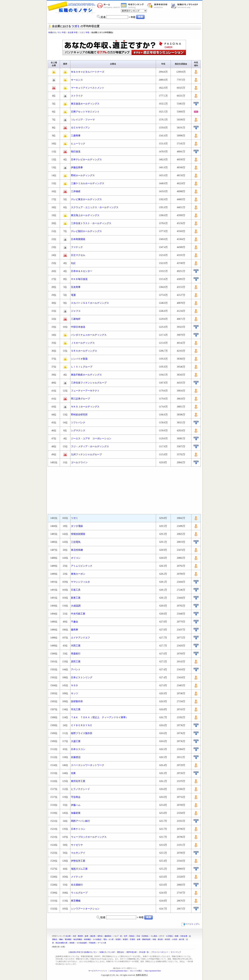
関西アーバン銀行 (80, 821)
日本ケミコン (78, 829)
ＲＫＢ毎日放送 (79, 279)
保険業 (72, 943)
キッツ (75, 693)
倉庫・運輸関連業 (144, 939)
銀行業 (182, 939)
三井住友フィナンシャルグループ (89, 383)
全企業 (68, 936)
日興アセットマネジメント (85, 112)
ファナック (77, 247)
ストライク (77, 96)
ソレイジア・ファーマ (83, 120)
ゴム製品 (154, 936)
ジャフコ (76, 311)
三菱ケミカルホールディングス (88, 183)
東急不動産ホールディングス (86, 375)
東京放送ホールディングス (85, 104)
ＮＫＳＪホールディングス (85, 407)
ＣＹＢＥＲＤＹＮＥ (82, 725)
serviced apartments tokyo (119, 971)
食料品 (100, 936)
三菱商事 (76, 136)
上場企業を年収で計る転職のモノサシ (83, 952)
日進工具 (76, 590)
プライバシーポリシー (160, 952)
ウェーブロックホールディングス (89, 837)
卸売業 (167, 939)
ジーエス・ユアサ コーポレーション (91, 439)
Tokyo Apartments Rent (153, 971)
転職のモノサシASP (185, 6)
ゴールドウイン (79, 462)
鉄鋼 (177, 936)
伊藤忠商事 (77, 167)
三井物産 (76, 191)
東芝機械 (76, 901)
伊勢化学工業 (78, 861)
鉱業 (87, 936)
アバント (76, 670)
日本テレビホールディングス (86, 160)
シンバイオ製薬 (79, 359)
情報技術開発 (78, 534)
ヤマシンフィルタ (80, 582)
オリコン (76, 558)
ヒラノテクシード (80, 789)
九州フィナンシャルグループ (86, 454)
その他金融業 (82, 943)
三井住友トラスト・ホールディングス (91, 223)
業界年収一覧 (133, 6)
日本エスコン (78, 749)
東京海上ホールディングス (85, 215)
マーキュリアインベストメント (88, 88)
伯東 (73, 773)
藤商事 (75, 630)
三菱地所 (76, 319)
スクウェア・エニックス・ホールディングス (95, 207)
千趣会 (75, 622)
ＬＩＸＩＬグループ (82, 367)
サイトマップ (176, 952)
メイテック (77, 877)
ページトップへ (191, 924)
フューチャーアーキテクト (85, 391)
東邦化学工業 (78, 781)
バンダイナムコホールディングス (89, 335)
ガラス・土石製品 (166, 936)
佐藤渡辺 (76, 757)
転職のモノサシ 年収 (57, 32)
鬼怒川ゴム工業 (79, 869)
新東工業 (76, 598)
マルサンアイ (78, 853)
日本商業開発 (78, 239)
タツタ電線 (77, 526)
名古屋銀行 (77, 885)
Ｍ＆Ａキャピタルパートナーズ (88, 72)
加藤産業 (76, 813)
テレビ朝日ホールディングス (86, 231)
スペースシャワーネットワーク (88, 765)
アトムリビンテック (82, 566)
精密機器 (87, 939)
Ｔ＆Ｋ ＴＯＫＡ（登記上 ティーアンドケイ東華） (99, 717)
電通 (73, 295)
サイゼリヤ (77, 845)
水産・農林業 (78, 936)
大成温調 (76, 606)
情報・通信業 (158, 939)
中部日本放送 (78, 327)
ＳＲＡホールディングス (84, 351)
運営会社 (121, 952)
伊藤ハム (76, 805)
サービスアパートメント (98, 971)
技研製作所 (77, 701)
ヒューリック (78, 144)
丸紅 (73, 263)
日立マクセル (78, 255)
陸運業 (118, 939)
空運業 (132, 939)
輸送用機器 (78, 939)
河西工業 (76, 646)
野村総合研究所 (79, 415)
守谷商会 (76, 797)
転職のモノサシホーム (109, 6)
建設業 (93, 936)
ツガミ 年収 (84, 32)
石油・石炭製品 (142, 936)
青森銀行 (76, 654)
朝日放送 (76, 152)
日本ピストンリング (82, 678)
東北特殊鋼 (77, 550)
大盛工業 (76, 741)
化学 (126, 936)
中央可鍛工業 (78, 614)
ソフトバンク (78, 423)
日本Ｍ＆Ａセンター (82, 271)
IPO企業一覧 (144, 952)
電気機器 (68, 939)
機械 (61, 939)
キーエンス (77, 80)
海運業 (125, 939)
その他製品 (97, 939)
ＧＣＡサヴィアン (80, 128)
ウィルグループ (79, 893)
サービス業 (102, 943)
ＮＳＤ (75, 685)
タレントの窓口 (136, 971)
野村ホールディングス (83, 175)
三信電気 (76, 542)
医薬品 (132, 936)
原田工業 (76, 662)
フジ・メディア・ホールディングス (90, 446)
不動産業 (92, 943)
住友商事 (76, 287)
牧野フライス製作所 (82, 733)
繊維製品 (108, 936)
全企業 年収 (73, 32)
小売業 (174, 939)
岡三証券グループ (80, 399)
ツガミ (76, 26)
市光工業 (76, 709)
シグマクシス (78, 431)
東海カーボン (78, 574)
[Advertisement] (125, 37)
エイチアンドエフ (80, 638)
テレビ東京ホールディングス (86, 199)
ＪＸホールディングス (83, 343)
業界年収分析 (159, 6)
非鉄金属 (184, 936)
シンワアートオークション (85, 909)
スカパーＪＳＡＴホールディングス (90, 303)
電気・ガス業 (108, 939)
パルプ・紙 (118, 936)
